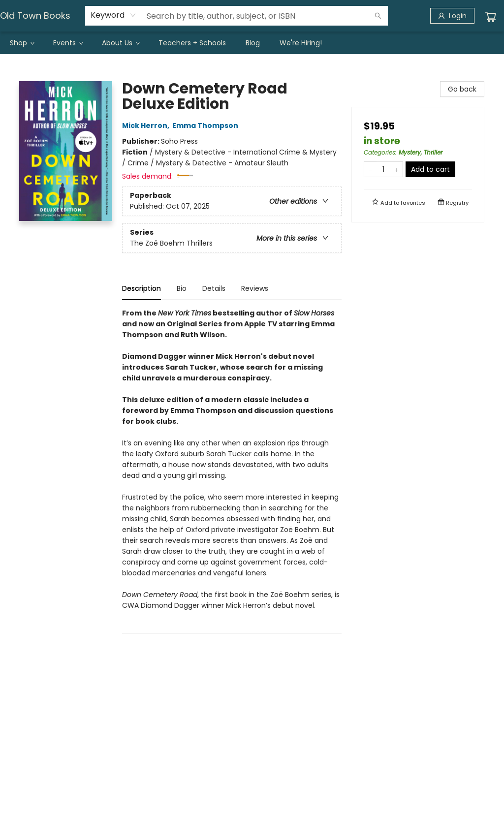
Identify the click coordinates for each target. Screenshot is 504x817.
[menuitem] (22, 43)
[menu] (252, 43)
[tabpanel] (232, 471)
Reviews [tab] (255, 288)
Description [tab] (142, 288)
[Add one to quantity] (396, 169)
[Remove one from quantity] (370, 169)
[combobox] (113, 15)
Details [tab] (214, 288)
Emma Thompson (207, 126)
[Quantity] (383, 169)
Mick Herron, (147, 126)
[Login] (452, 16)
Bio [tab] (182, 288)
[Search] (378, 16)
